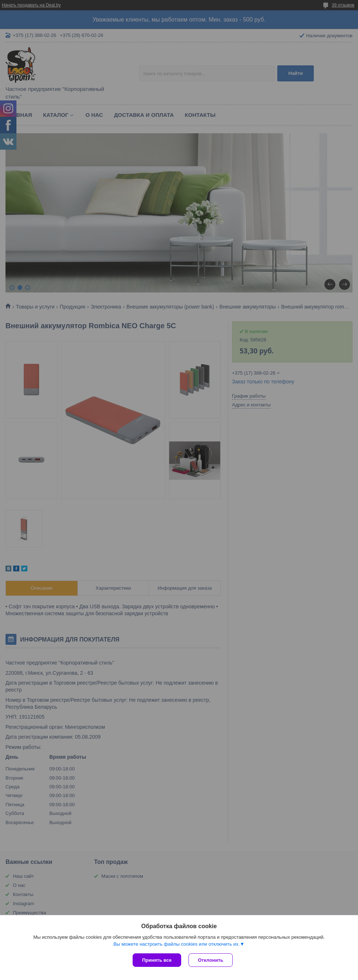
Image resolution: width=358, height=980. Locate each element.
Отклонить (211, 960)
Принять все (157, 960)
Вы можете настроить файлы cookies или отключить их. (176, 944)
